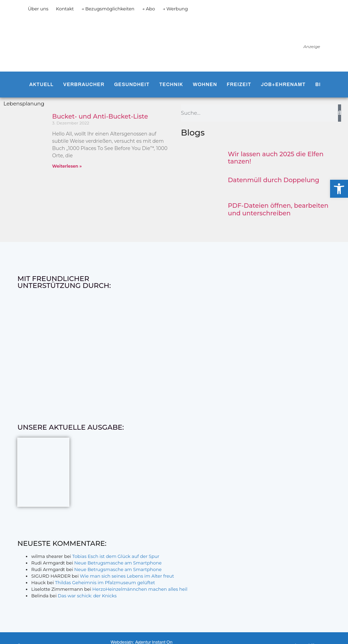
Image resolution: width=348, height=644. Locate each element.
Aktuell (41, 85)
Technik (171, 85)
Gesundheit (132, 85)
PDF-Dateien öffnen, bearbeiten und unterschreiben (278, 209)
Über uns (38, 9)
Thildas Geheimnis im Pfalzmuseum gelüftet (105, 582)
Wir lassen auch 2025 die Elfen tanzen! (276, 158)
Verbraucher (84, 85)
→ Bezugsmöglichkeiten (108, 9)
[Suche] (340, 113)
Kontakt (65, 9)
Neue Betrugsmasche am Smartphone (118, 563)
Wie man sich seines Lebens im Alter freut (127, 576)
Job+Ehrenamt (283, 85)
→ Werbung (175, 9)
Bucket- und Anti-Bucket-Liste (100, 116)
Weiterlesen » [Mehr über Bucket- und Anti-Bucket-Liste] (67, 166)
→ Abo (148, 9)
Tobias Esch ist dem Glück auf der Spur (116, 556)
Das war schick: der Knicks (87, 596)
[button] (339, 189)
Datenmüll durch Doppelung (274, 180)
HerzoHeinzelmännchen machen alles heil (140, 589)
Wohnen (205, 85)
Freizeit (239, 85)
